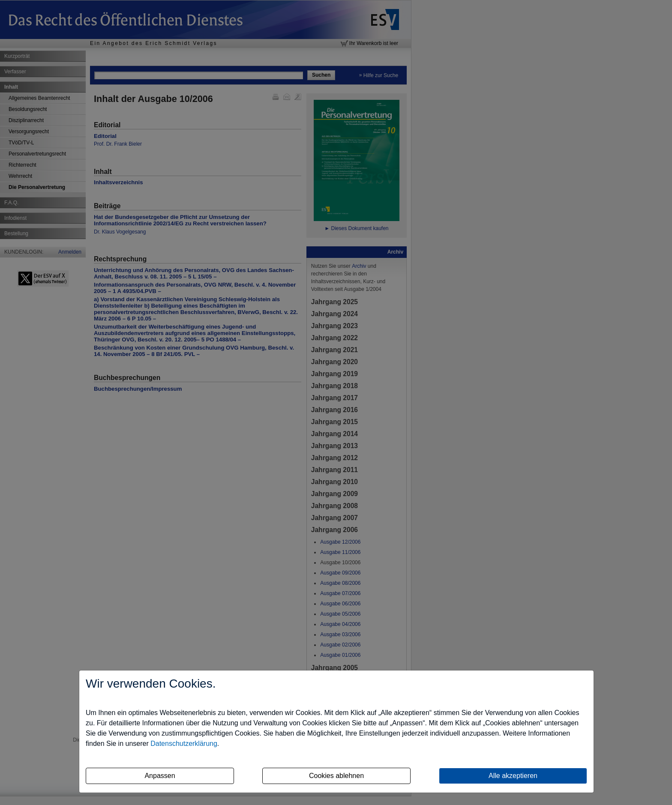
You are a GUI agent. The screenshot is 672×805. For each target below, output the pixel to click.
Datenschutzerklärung (184, 744)
